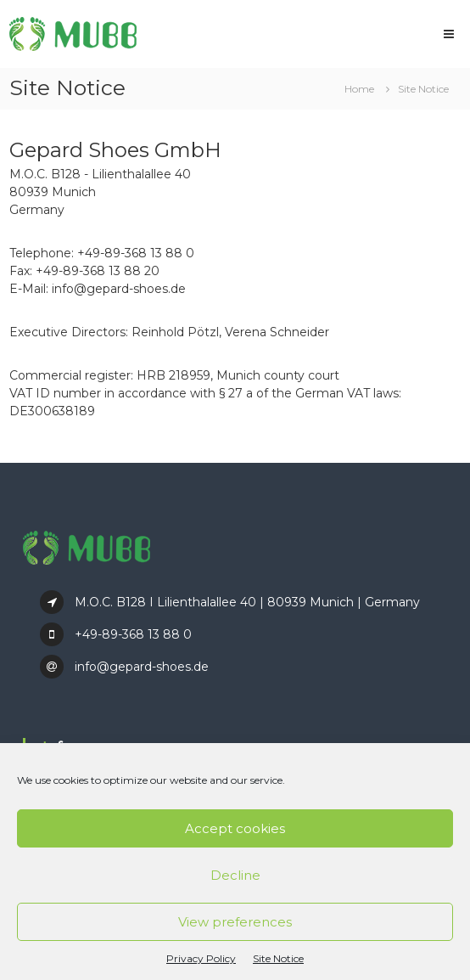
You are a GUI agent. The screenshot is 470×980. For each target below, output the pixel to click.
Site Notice (278, 958)
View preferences (235, 922)
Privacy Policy (201, 958)
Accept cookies (235, 828)
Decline (235, 875)
